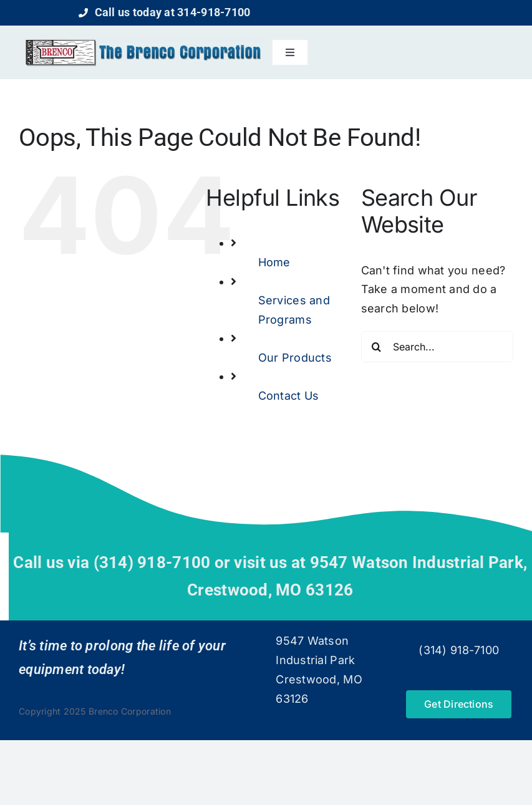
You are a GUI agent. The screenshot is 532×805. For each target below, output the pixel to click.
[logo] (143, 43)
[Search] (377, 347)
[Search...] (437, 347)
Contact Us (289, 396)
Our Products (295, 358)
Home (274, 262)
